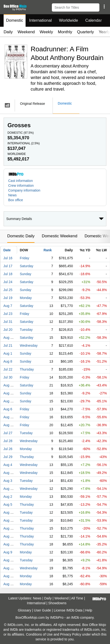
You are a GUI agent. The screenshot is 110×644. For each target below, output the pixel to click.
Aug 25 (9, 568)
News (12, 195)
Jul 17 (8, 266)
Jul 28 (8, 441)
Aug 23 (9, 576)
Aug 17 (9, 520)
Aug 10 (9, 512)
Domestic (15, 20)
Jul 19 (8, 298)
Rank (48, 250)
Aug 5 (8, 505)
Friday (24, 258)
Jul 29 (8, 457)
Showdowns (57, 603)
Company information (24, 190)
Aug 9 (8, 552)
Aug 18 (9, 473)
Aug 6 (8, 409)
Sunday (25, 274)
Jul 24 (8, 282)
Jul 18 (8, 274)
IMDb (75, 617)
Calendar (94, 20)
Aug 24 (9, 560)
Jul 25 (8, 290)
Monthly (65, 32)
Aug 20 (9, 425)
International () (24, 143)
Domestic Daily (21, 236)
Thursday (27, 369)
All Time (77, 598)
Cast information (21, 181)
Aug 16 (9, 584)
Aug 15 (9, 401)
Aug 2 (8, 497)
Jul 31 (8, 322)
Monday (26, 298)
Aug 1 (8, 353)
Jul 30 (8, 377)
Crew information (21, 186)
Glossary (24, 610)
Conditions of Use (39, 634)
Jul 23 (8, 314)
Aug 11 (9, 489)
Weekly (46, 32)
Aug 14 (9, 338)
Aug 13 (9, 417)
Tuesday (26, 330)
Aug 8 (8, 361)
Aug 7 (8, 306)
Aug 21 (9, 385)
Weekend (26, 32)
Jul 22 (8, 369)
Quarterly (85, 32)
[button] (104, 7)
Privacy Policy (71, 634)
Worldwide (68, 20)
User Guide (43, 610)
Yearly (104, 32)
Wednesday (29, 345)
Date (7, 250)
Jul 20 (8, 330)
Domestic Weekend (59, 236)
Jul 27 (8, 433)
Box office (16, 200)
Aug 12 (9, 536)
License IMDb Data (68, 610)
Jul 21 (8, 345)
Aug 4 (8, 465)
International (41, 20)
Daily (8, 32)
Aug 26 (9, 544)
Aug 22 (9, 393)
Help (89, 610)
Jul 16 (8, 258)
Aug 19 (9, 528)
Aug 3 (8, 481)
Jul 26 (8, 449)
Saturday (27, 266)
